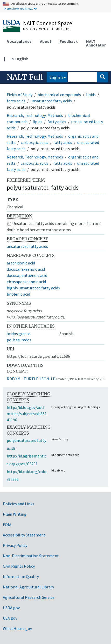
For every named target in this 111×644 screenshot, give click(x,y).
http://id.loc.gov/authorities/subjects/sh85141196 (27, 414)
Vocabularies (19, 41)
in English (19, 59)
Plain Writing (15, 514)
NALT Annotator (96, 43)
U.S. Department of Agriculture (47, 29)
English (55, 77)
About (46, 41)
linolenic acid (18, 294)
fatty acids (16, 101)
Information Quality (21, 576)
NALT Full (25, 77)
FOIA (7, 525)
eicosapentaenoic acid (26, 282)
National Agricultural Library (28, 587)
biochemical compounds (59, 95)
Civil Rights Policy (19, 566)
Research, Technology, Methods (35, 115)
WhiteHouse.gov (17, 628)
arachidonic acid (21, 263)
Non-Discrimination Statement (31, 556)
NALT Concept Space (48, 23)
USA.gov (10, 618)
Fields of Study (20, 95)
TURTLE (31, 379)
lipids (91, 95)
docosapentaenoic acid (27, 275)
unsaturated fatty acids (51, 101)
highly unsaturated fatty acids (33, 288)
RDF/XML (15, 379)
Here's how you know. (19, 8)
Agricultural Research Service (29, 597)
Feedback (69, 41)
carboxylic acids (34, 142)
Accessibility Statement (24, 535)
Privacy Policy (15, 545)
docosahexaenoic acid (26, 269)
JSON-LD (47, 379)
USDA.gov (11, 608)
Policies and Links (19, 504)
